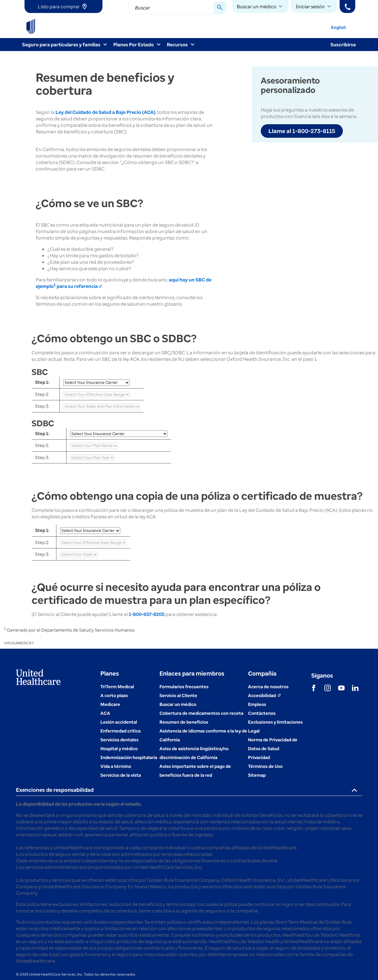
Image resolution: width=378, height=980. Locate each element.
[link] (63, 6)
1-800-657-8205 (147, 614)
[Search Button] (220, 8)
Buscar (142, 8)
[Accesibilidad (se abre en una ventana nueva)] (264, 695)
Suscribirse (343, 45)
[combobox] (177, 8)
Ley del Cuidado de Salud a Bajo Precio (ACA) (105, 112)
